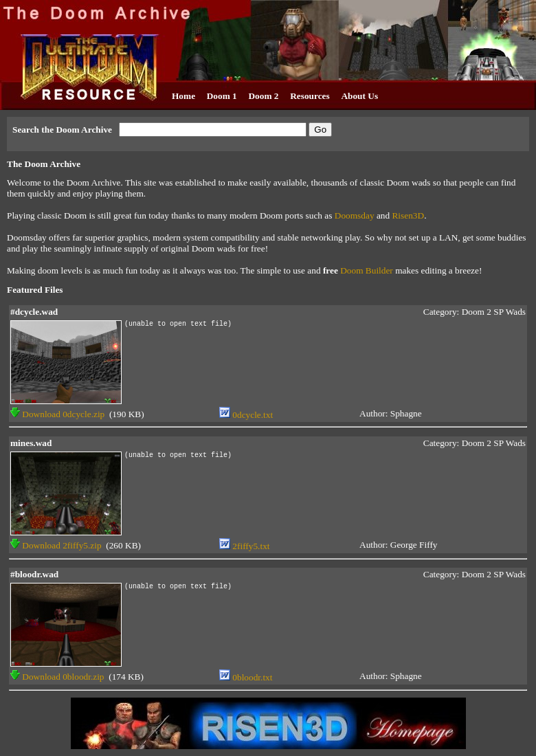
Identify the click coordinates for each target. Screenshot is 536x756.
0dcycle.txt (246, 415)
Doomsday (355, 215)
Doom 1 (222, 96)
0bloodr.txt (246, 677)
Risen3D (408, 215)
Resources (310, 96)
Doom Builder (367, 270)
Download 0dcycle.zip (57, 414)
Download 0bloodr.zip (57, 677)
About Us (359, 96)
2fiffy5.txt (245, 546)
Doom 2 (263, 96)
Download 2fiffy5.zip (56, 545)
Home (183, 96)
